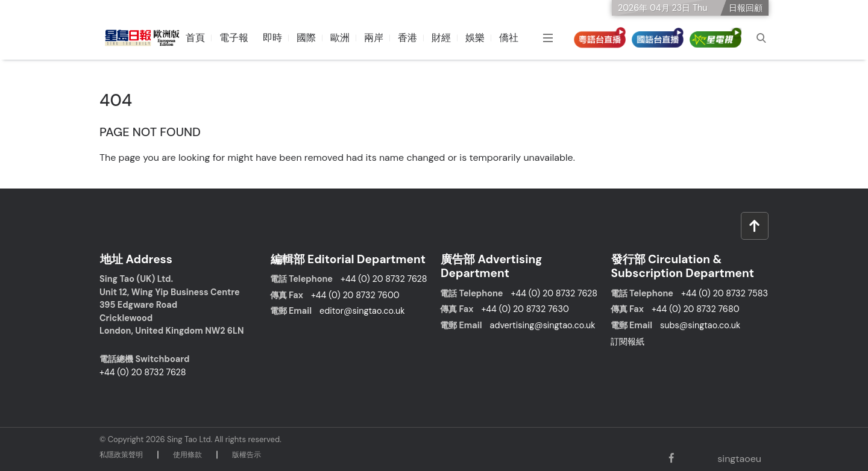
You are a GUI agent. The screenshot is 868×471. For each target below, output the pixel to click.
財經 (442, 38)
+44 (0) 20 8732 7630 (525, 308)
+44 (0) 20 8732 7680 (696, 308)
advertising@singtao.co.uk (543, 325)
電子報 (234, 38)
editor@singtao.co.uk (362, 310)
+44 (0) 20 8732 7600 (355, 294)
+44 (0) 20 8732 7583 (725, 293)
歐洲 (341, 38)
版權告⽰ (247, 454)
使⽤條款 (187, 454)
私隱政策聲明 (121, 454)
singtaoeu (738, 457)
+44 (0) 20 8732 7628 (143, 371)
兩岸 (374, 38)
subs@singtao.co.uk (700, 325)
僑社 (509, 38)
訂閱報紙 (627, 340)
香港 (408, 38)
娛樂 (476, 38)
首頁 (196, 38)
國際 (307, 38)
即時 (273, 38)
